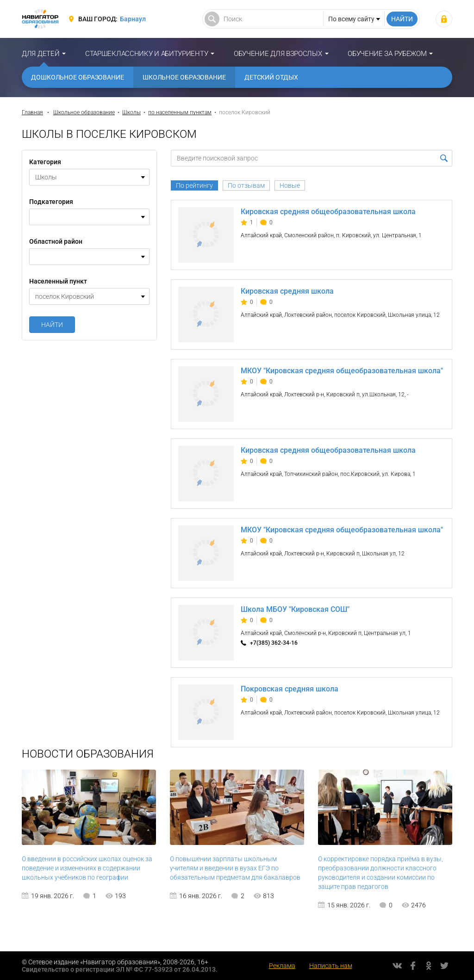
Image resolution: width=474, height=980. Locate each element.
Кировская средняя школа (287, 291)
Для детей (41, 54)
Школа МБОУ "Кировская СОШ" (295, 609)
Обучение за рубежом (387, 54)
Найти (52, 325)
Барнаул (133, 19)
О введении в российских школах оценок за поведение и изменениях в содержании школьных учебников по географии (87, 868)
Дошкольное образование (78, 77)
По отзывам (246, 185)
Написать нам (331, 966)
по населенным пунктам (180, 112)
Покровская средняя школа (290, 689)
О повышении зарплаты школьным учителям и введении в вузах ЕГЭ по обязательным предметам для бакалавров (235, 868)
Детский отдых (271, 77)
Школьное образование (184, 77)
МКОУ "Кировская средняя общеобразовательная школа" (342, 371)
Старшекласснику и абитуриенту (147, 54)
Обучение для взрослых (278, 54)
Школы (131, 112)
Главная (32, 112)
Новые (290, 185)
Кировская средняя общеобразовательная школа (328, 212)
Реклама (282, 966)
